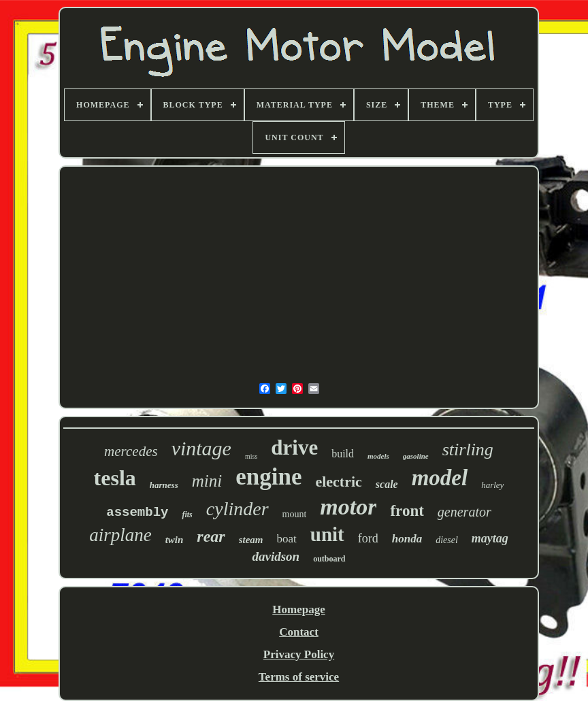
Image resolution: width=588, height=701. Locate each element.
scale (387, 484)
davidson (276, 556)
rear (211, 536)
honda (407, 539)
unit (327, 534)
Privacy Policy (299, 654)
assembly (137, 512)
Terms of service (299, 677)
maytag (490, 538)
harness (164, 485)
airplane (120, 535)
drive (294, 447)
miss (251, 456)
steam (251, 540)
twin (175, 540)
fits (187, 515)
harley (492, 485)
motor (348, 507)
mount (295, 514)
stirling (468, 450)
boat (287, 539)
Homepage (298, 609)
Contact (299, 632)
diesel (447, 540)
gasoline (416, 456)
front (407, 511)
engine (268, 477)
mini (207, 481)
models (378, 456)
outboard (329, 559)
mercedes (131, 451)
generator (464, 512)
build (343, 454)
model (440, 478)
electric (338, 482)
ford (368, 538)
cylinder (238, 509)
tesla (115, 478)
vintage (201, 448)
